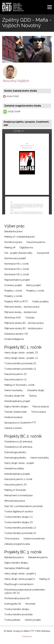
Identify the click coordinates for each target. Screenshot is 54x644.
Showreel (30, 604)
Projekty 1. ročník (13, 291)
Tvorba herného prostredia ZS (20, 363)
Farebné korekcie (13, 417)
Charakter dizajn (36, 390)
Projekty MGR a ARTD (16, 301)
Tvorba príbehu (12, 620)
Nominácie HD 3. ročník (17, 274)
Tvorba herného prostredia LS (20, 369)
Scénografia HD (13, 604)
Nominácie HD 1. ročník (16, 264)
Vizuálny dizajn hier (14, 396)
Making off (10, 248)
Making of (44, 579)
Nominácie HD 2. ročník (17, 269)
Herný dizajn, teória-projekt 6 (20, 579)
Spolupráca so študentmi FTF (20, 423)
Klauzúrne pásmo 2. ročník (18, 479)
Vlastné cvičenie (13, 428)
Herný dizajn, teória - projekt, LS (21, 358)
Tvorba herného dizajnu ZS (19, 522)
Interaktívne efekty (14, 469)
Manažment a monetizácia (18, 495)
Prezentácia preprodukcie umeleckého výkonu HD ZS (25, 591)
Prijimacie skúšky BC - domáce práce (24, 323)
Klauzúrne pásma (36, 242)
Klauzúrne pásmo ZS (15, 374)
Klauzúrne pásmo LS (15, 380)
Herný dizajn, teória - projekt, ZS (21, 353)
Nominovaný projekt (15, 258)
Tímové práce (39, 412)
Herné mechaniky (14, 390)
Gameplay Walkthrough (17, 568)
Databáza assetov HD (16, 334)
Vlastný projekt (33, 620)
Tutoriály (30, 318)
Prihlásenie (27, 636)
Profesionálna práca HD (17, 598)
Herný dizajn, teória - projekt (19, 463)
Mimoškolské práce (15, 501)
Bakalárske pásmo (14, 557)
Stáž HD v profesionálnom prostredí (23, 506)
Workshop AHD (13, 318)
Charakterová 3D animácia (18, 442)
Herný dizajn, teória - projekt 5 (20, 574)
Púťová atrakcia (41, 407)
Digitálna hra (26, 248)
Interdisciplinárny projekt (17, 401)
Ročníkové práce (13, 242)
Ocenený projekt (13, 285)
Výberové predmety (34, 539)
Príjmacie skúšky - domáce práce (22, 307)
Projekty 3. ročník (13, 296)
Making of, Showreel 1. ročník (19, 385)
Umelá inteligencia (14, 339)
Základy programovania (17, 544)
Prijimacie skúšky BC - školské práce (23, 328)
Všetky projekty (40, 301)
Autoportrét (43, 253)
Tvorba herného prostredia (18, 614)
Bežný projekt (33, 285)
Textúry (33, 396)
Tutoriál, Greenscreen (16, 412)
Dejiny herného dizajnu (16, 407)
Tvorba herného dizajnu (17, 609)
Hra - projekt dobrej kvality (18, 253)
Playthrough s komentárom (19, 584)
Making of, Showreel (15, 490)
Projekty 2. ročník (35, 291)
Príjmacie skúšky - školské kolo (21, 312)
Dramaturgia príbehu (15, 452)
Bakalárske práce (13, 231)
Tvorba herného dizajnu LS (19, 517)
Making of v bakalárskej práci (20, 237)
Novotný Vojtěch (16, 81)
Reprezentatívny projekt (17, 280)
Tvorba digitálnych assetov (19, 512)
